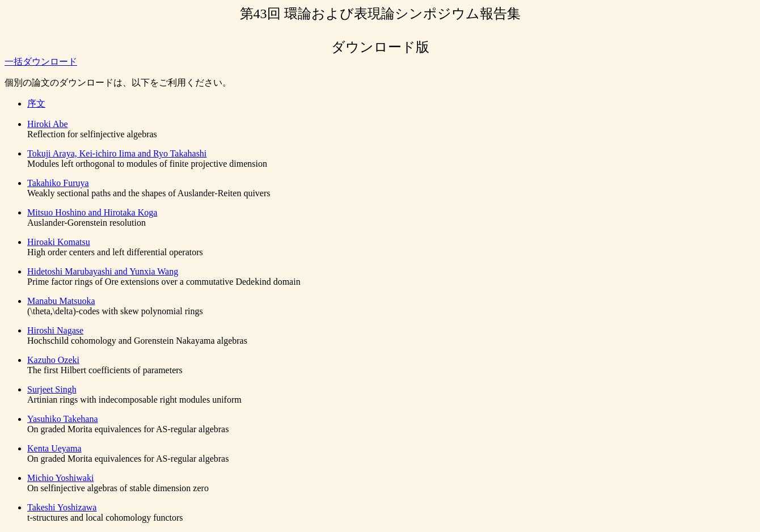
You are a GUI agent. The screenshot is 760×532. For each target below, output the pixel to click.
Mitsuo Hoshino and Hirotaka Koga (92, 212)
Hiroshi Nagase (55, 330)
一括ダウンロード (41, 62)
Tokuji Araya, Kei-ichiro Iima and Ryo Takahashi (117, 153)
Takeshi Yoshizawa (62, 507)
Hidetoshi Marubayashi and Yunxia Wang (103, 271)
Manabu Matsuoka (61, 301)
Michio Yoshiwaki (60, 478)
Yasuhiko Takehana (63, 419)
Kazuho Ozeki (53, 360)
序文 (36, 104)
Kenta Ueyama (54, 448)
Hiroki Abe (48, 124)
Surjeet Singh (52, 389)
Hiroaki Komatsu (59, 242)
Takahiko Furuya (58, 183)
